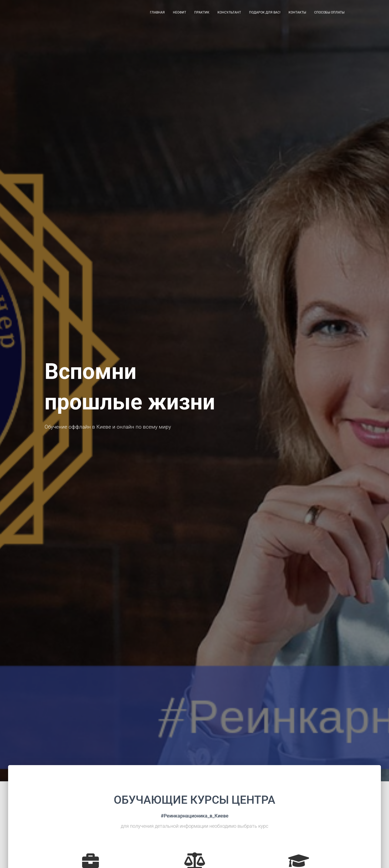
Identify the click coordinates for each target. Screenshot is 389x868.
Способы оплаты (329, 14)
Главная (157, 14)
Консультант (229, 14)
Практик (202, 14)
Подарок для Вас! (265, 14)
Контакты (297, 14)
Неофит (180, 14)
